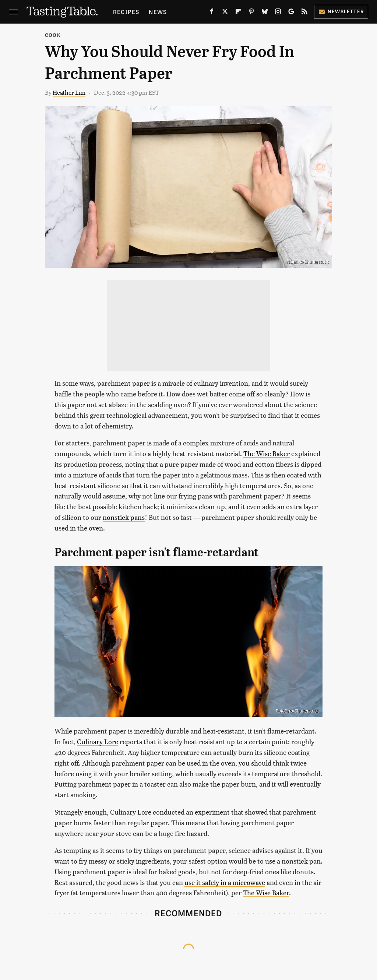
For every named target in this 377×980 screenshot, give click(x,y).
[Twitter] (225, 13)
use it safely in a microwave (225, 882)
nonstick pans (124, 517)
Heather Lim (69, 92)
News (158, 12)
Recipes (126, 12)
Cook (53, 35)
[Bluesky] (265, 13)
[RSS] (304, 13)
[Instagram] (278, 13)
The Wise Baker (267, 453)
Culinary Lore (98, 741)
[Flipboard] (238, 13)
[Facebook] (212, 13)
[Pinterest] (251, 13)
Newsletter (341, 11)
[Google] (291, 13)
